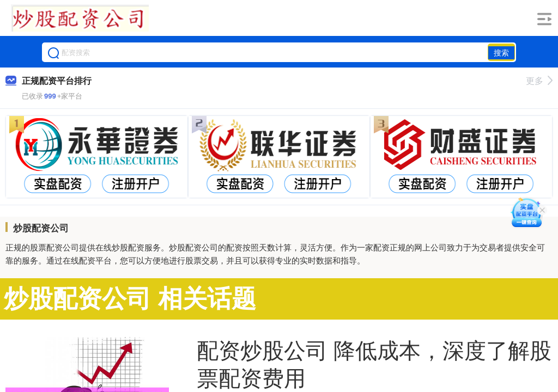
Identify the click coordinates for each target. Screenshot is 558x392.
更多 (539, 81)
